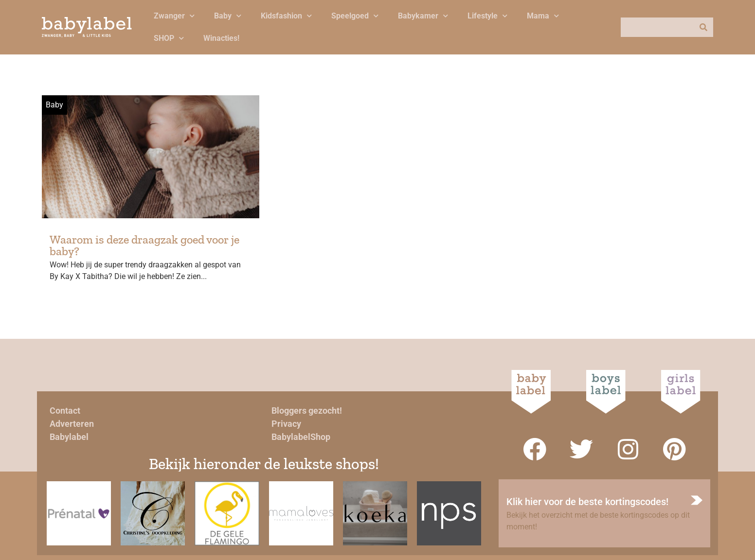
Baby (228, 16)
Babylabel (69, 437)
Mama (543, 16)
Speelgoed (355, 16)
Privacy (286, 424)
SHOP (169, 38)
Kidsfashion (286, 16)
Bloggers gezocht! (307, 411)
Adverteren (72, 424)
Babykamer (423, 16)
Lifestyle (487, 16)
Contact (65, 411)
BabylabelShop (301, 437)
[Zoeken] (703, 27)
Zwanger (174, 16)
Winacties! (221, 38)
